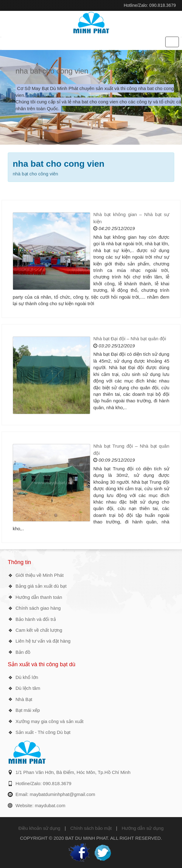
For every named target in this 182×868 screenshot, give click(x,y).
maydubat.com (50, 805)
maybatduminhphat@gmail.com (62, 794)
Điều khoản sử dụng (39, 828)
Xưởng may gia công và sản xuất (49, 721)
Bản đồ (23, 652)
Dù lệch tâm (28, 688)
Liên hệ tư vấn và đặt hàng (43, 641)
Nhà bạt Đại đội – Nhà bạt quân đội (130, 339)
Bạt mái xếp (28, 710)
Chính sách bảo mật (91, 828)
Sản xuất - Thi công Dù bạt (43, 732)
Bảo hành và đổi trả (36, 619)
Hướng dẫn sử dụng (142, 828)
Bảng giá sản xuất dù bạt (41, 586)
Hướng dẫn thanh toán (39, 597)
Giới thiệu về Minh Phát (40, 575)
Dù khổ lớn (27, 677)
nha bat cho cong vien (52, 71)
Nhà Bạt (24, 699)
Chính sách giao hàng (38, 608)
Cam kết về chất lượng (39, 630)
